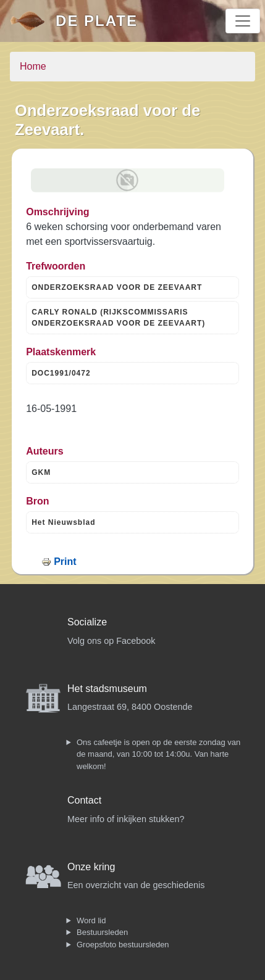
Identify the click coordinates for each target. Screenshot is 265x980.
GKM (41, 472)
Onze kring (91, 867)
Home (33, 66)
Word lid (91, 920)
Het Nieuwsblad (63, 522)
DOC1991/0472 (61, 373)
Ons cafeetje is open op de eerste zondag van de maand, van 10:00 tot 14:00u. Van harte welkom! (158, 754)
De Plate (97, 21)
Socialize (87, 622)
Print (65, 562)
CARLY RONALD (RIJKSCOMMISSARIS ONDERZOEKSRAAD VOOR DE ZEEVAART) (118, 318)
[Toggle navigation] (243, 21)
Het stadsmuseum (107, 689)
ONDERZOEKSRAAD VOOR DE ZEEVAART (117, 287)
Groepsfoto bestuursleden (123, 945)
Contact (84, 800)
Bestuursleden (102, 932)
